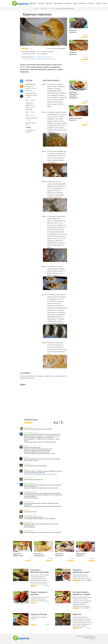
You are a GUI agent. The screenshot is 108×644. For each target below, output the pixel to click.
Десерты (49, 3)
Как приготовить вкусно (21, 638)
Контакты (93, 640)
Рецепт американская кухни (47, 59)
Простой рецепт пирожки (44, 57)
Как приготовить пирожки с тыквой (81, 593)
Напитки (83, 3)
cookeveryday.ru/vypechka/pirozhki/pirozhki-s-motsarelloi (41, 474)
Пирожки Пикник (39, 614)
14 (32, 49)
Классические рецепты (30, 59)
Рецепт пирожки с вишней (39, 593)
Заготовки (58, 3)
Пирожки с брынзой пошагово (40, 571)
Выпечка (33, 3)
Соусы (98, 3)
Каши (75, 3)
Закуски (68, 3)
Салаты (91, 3)
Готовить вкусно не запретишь (20, 3)
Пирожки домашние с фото (81, 571)
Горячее (41, 3)
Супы (105, 3)
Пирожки (72, 20)
